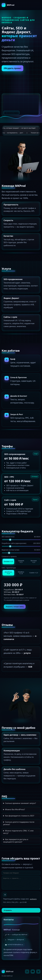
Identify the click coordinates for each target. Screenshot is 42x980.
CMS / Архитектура (9, 568)
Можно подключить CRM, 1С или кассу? (18, 832)
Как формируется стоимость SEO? (20, 816)
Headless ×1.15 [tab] (21, 573)
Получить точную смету (15, 607)
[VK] (27, 972)
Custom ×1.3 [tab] (34, 573)
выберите (33, 899)
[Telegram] (38, 972)
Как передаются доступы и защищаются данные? (16, 841)
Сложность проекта (9, 556)
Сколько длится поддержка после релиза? (19, 823)
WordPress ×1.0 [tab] (8, 573)
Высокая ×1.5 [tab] (34, 561)
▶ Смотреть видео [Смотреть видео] (11, 113)
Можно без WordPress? (15, 809)
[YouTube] (33, 972)
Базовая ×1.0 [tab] (8, 561)
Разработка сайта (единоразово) (21, 543)
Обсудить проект (12, 68)
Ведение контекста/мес (21, 550)
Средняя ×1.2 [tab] (21, 561)
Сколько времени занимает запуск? (20, 803)
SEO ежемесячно (21, 537)
